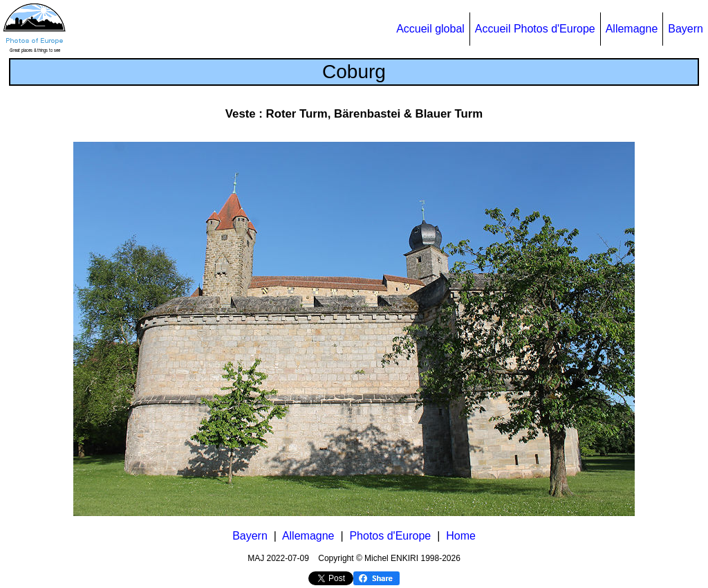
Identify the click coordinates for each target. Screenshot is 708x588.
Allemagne (632, 29)
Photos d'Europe (390, 536)
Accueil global (430, 29)
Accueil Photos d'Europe (535, 29)
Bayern (686, 29)
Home (461, 536)
